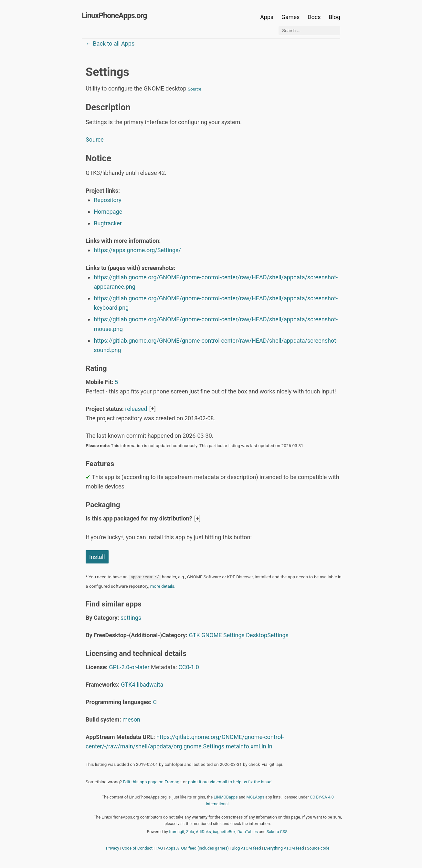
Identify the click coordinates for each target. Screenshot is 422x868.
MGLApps (255, 797)
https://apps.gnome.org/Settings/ (137, 250)
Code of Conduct (137, 848)
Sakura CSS (277, 832)
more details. (163, 586)
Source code (318, 848)
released (136, 409)
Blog (334, 17)
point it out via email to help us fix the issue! (230, 782)
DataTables (248, 832)
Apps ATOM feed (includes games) (197, 848)
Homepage (108, 212)
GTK (194, 635)
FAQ (159, 848)
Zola (190, 832)
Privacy (113, 848)
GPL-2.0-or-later (129, 667)
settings (131, 618)
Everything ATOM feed (284, 848)
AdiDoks (203, 832)
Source (195, 89)
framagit (177, 832)
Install (97, 557)
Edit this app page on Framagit (152, 782)
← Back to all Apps (110, 43)
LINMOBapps (226, 797)
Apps (267, 17)
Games (291, 17)
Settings (234, 635)
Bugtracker (108, 223)
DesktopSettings (267, 635)
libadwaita (150, 685)
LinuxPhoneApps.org (114, 16)
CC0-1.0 (189, 667)
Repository (107, 200)
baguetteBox (224, 832)
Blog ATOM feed (246, 848)
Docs (315, 17)
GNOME (211, 635)
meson (131, 719)
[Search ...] (309, 31)
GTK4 (128, 685)
